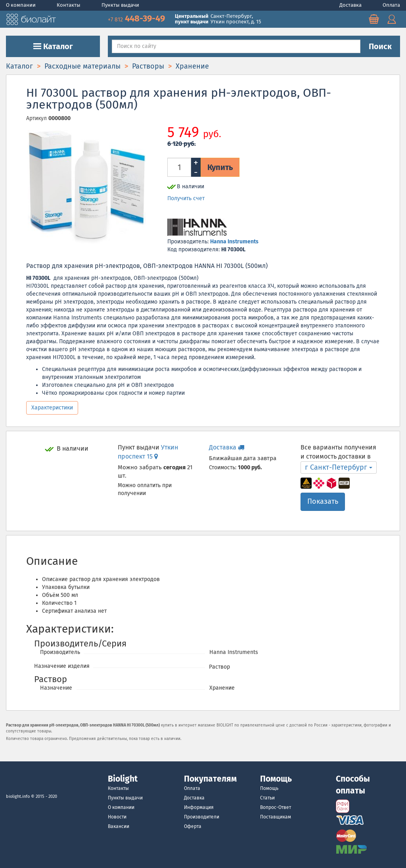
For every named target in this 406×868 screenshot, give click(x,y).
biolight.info (18, 796)
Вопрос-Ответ (276, 807)
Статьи (267, 798)
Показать (323, 501)
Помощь (269, 788)
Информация (199, 807)
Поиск (380, 46)
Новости (117, 817)
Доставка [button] (227, 447)
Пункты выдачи (120, 5)
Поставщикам (276, 817)
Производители (202, 817)
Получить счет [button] (186, 198)
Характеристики (52, 408)
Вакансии (119, 826)
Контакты (69, 5)
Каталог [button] (53, 46)
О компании (21, 5)
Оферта (193, 826)
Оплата (391, 5)
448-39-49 (137, 18)
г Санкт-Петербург (339, 467)
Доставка (351, 5)
